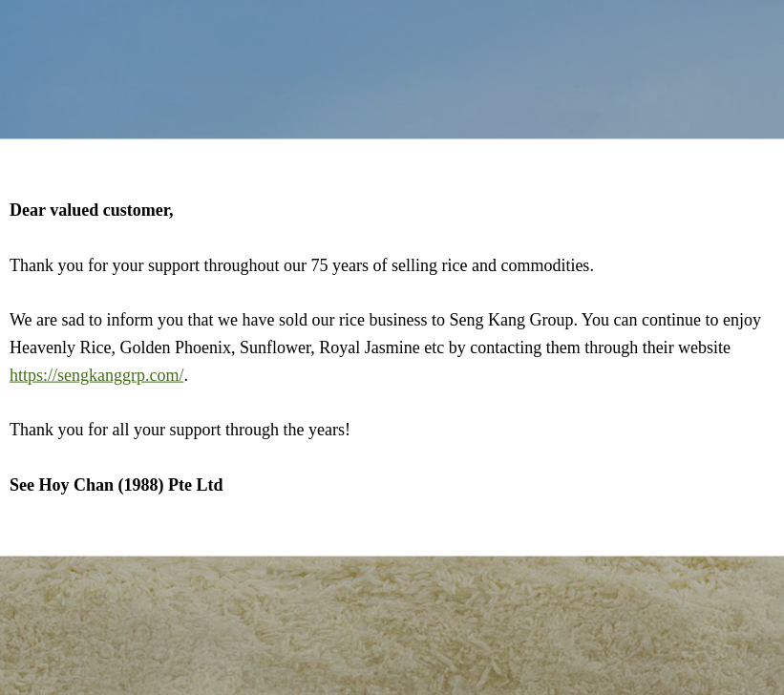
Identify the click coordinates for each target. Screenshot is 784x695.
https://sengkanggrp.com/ (96, 374)
